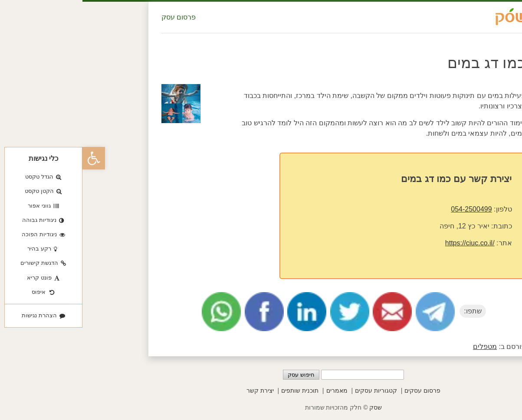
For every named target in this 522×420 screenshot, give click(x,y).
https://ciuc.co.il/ (387, 243)
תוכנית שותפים (217, 391)
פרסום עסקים (340, 391)
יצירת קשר (178, 391)
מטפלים (402, 347)
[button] (11, 158)
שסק (293, 407)
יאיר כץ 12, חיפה (382, 226)
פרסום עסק (96, 17)
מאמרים (254, 391)
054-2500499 (389, 209)
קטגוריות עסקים (294, 391)
